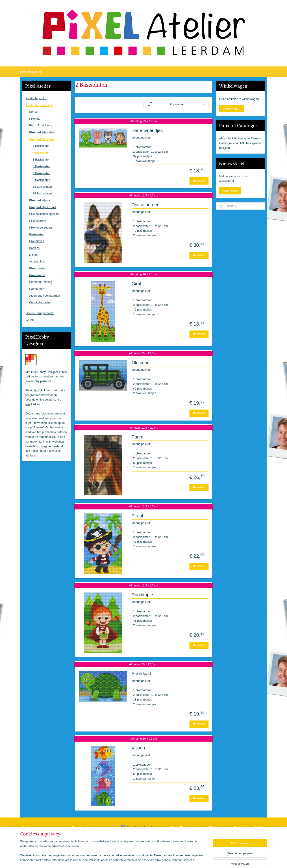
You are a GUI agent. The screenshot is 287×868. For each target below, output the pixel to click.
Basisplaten (37, 234)
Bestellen (199, 181)
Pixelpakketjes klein (42, 132)
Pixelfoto (35, 119)
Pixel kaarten (38, 221)
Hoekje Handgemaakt (40, 313)
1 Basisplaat (41, 146)
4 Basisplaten (41, 166)
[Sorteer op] (176, 104)
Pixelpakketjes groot (42, 139)
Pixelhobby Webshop (39, 105)
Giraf (136, 284)
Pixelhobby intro (31, 72)
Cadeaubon (37, 289)
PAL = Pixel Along (41, 125)
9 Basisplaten (41, 180)
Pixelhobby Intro (36, 98)
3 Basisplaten (41, 160)
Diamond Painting (41, 282)
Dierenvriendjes (147, 130)
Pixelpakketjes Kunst (43, 207)
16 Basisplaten (42, 193)
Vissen (138, 748)
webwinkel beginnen (157, 860)
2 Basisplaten (41, 153)
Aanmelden (230, 191)
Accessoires (37, 261)
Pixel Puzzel (37, 275)
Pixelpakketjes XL (41, 200)
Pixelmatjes (37, 241)
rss (142, 860)
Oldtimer (140, 363)
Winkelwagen (231, 109)
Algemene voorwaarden (45, 296)
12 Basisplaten (42, 187)
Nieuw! (34, 112)
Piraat (137, 516)
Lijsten (33, 255)
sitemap (134, 860)
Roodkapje (142, 595)
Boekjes (34, 248)
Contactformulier (40, 302)
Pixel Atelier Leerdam (138, 827)
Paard (137, 437)
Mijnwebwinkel (191, 860)
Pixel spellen (37, 268)
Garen (30, 320)
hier (35, 390)
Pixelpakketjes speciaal (44, 214)
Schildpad (141, 674)
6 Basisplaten (41, 173)
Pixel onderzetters (41, 228)
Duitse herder (145, 205)
